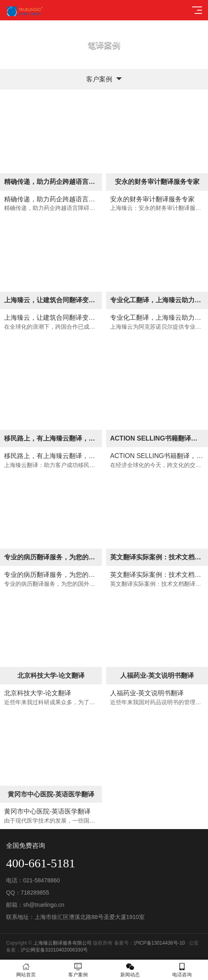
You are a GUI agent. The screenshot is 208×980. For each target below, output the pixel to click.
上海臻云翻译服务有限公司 (63, 943)
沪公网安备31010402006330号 (54, 950)
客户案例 (78, 970)
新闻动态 (130, 970)
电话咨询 (182, 970)
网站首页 (26, 970)
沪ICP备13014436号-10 (159, 943)
